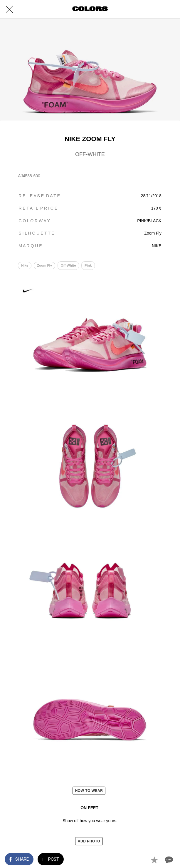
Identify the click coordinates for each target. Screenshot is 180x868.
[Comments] (168, 860)
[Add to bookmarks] (154, 860)
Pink (88, 265)
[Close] (9, 9)
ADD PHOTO (89, 841)
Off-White (68, 265)
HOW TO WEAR (89, 791)
